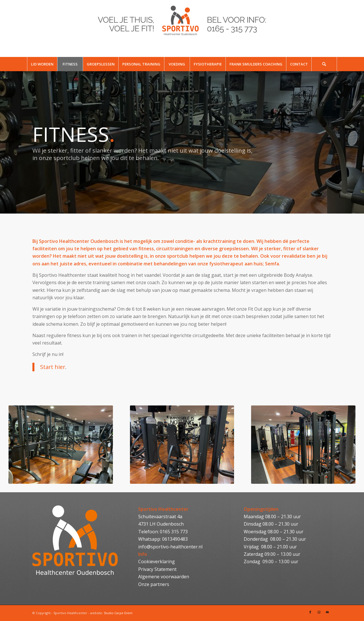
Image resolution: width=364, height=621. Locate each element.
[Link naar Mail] (327, 612)
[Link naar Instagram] (319, 612)
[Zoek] (324, 64)
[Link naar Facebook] (310, 612)
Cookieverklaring (157, 561)
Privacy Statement (157, 569)
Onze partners (154, 584)
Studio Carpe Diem (118, 613)
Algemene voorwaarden (164, 577)
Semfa (272, 264)
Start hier (53, 367)
